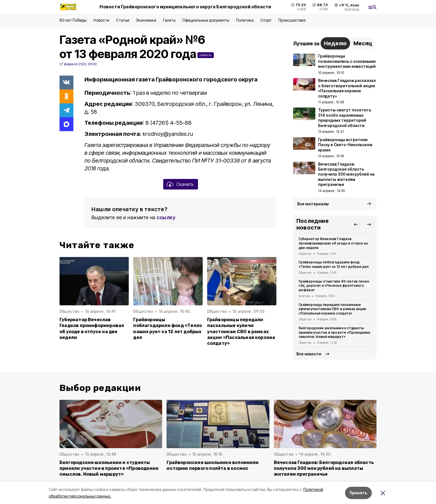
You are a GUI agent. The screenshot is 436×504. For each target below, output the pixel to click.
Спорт (266, 20)
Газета (169, 20)
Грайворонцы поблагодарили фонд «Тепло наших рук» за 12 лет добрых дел (168, 328)
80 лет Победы (73, 20)
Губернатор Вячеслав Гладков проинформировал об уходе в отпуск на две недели (92, 328)
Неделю (335, 43)
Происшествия (292, 20)
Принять (358, 493)
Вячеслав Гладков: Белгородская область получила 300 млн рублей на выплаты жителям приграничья (324, 468)
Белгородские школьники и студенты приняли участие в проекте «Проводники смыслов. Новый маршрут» (334, 332)
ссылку (166, 217)
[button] (356, 224)
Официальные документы (206, 20)
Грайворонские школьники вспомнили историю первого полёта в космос (213, 465)
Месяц (363, 43)
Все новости (309, 354)
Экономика (146, 20)
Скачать (185, 184)
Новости (101, 20)
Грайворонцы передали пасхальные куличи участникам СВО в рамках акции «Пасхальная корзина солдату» (241, 331)
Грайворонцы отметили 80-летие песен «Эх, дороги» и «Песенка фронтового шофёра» (334, 286)
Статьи (123, 20)
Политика (245, 20)
